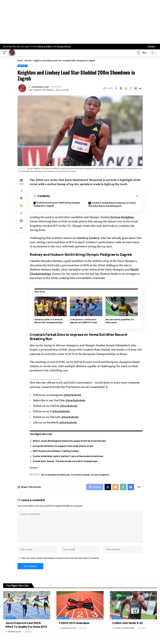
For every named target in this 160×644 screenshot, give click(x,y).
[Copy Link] (131, 88)
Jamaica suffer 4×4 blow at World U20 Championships (48, 321)
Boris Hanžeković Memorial (55, 475)
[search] (138, 53)
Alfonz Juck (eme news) (124, 628)
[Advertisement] (80, 22)
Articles (28, 61)
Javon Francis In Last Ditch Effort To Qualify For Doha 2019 (26, 625)
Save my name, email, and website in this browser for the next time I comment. (60, 558)
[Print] (135, 88)
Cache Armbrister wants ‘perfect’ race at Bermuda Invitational (68, 456)
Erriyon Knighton (122, 217)
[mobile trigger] (6, 53)
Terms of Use (64, 46)
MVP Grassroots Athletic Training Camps (56, 451)
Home (20, 61)
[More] (140, 88)
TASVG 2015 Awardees (74, 623)
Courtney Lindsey (80, 475)
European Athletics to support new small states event (63, 446)
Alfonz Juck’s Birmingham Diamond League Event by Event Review (69, 441)
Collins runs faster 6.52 (127, 623)
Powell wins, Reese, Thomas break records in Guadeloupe (65, 461)
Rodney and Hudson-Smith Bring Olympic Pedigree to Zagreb (57, 204)
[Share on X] (121, 88)
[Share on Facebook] (116, 88)
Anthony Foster (15, 632)
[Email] (126, 88)
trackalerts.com (40, 87)
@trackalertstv (75, 400)
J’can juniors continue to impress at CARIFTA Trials (83, 321)
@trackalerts (72, 395)
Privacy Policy (45, 46)
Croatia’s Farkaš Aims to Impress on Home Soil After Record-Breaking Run (112, 204)
